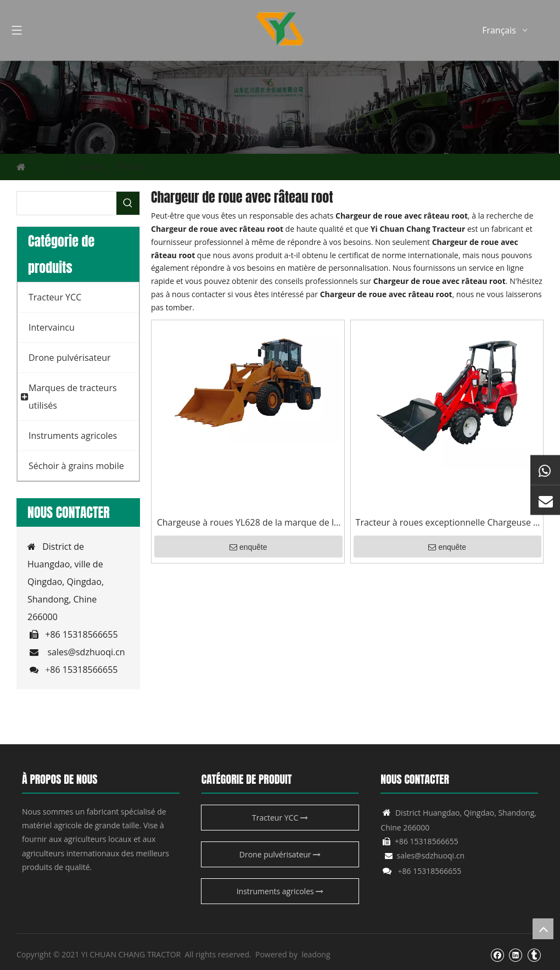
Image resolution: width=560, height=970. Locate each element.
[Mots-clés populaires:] (128, 203)
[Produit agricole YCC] (280, 107)
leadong (316, 954)
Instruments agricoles (280, 891)
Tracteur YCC (280, 818)
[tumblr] (534, 955)
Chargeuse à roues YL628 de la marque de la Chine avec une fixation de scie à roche (248, 523)
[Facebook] (497, 955)
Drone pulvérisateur (280, 854)
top (543, 929)
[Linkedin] (515, 955)
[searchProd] (67, 203)
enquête (248, 547)
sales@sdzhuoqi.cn (86, 652)
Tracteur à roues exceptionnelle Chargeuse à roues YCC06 (447, 523)
